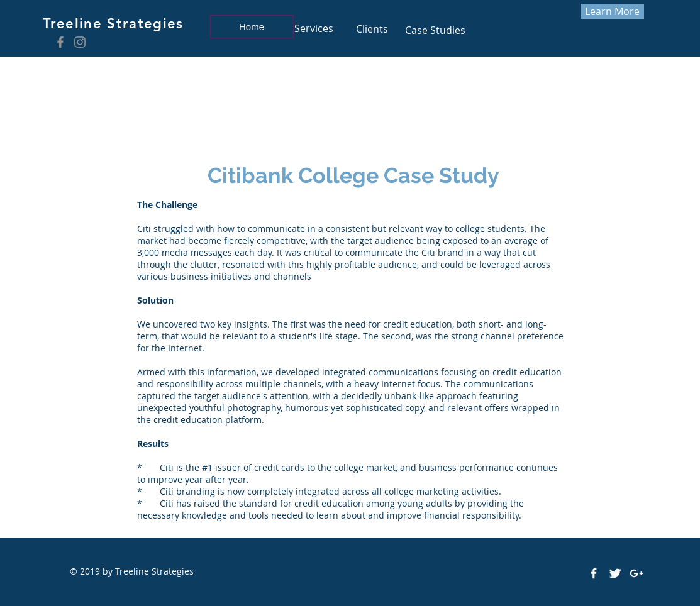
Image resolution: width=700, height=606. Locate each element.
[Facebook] (60, 42)
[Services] (314, 28)
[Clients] (372, 29)
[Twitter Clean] (615, 573)
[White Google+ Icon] (636, 573)
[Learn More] (612, 11)
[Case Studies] (435, 30)
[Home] (252, 27)
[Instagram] (80, 42)
